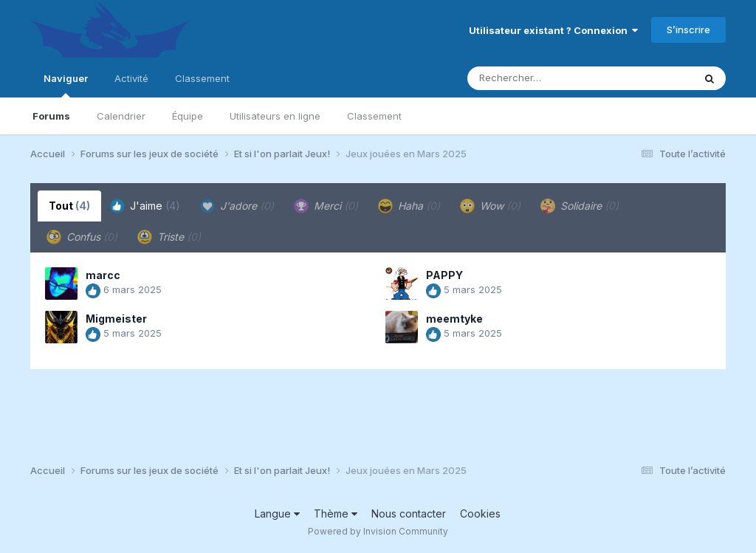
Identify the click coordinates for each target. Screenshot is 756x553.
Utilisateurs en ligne (275, 116)
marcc (103, 275)
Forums (51, 116)
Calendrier (121, 116)
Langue (277, 513)
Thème (336, 513)
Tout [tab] (69, 206)
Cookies (480, 513)
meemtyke (454, 319)
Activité (131, 78)
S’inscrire (688, 30)
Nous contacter (409, 513)
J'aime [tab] (145, 206)
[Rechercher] (538, 78)
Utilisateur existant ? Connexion (553, 30)
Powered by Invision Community (378, 531)
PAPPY (444, 275)
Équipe (188, 116)
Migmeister (116, 319)
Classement (374, 116)
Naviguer (66, 85)
